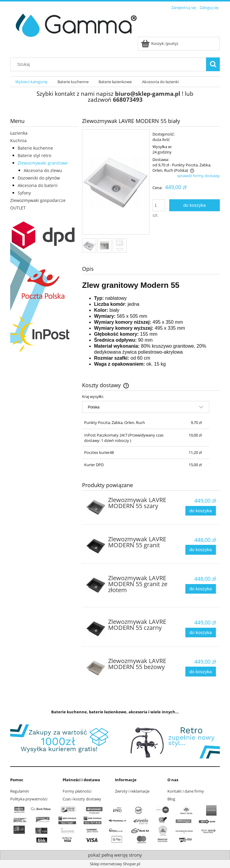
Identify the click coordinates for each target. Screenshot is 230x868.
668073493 (128, 99)
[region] (115, 741)
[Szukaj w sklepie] (110, 64)
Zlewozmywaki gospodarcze (38, 200)
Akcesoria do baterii (38, 185)
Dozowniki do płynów (39, 178)
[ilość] (159, 205)
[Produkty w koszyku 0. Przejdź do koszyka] (160, 43)
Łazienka (19, 133)
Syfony (24, 193)
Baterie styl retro (34, 155)
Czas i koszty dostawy (82, 799)
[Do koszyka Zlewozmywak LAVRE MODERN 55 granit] (201, 550)
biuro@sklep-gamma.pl (148, 94)
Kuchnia (18, 140)
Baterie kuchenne (35, 148)
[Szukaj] (213, 64)
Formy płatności (77, 791)
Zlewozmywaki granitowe (43, 163)
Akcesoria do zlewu (43, 170)
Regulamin (20, 791)
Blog (171, 799)
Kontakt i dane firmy (186, 791)
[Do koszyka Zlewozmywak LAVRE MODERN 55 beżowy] (201, 672)
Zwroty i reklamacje (132, 791)
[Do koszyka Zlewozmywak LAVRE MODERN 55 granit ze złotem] (201, 589)
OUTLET (18, 208)
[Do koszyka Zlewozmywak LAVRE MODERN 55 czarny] (201, 633)
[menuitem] (31, 82)
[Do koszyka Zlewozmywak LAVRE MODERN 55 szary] (201, 511)
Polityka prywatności (29, 799)
